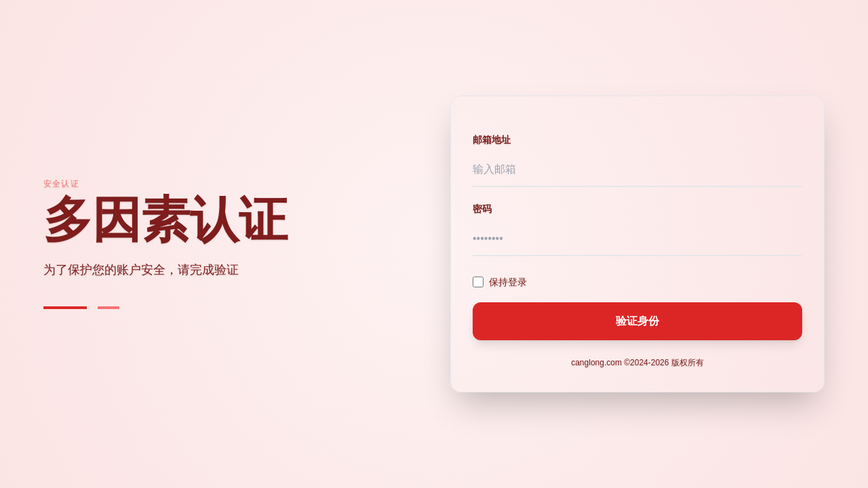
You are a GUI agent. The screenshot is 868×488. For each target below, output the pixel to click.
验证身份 (637, 321)
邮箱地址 (492, 140)
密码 (482, 209)
